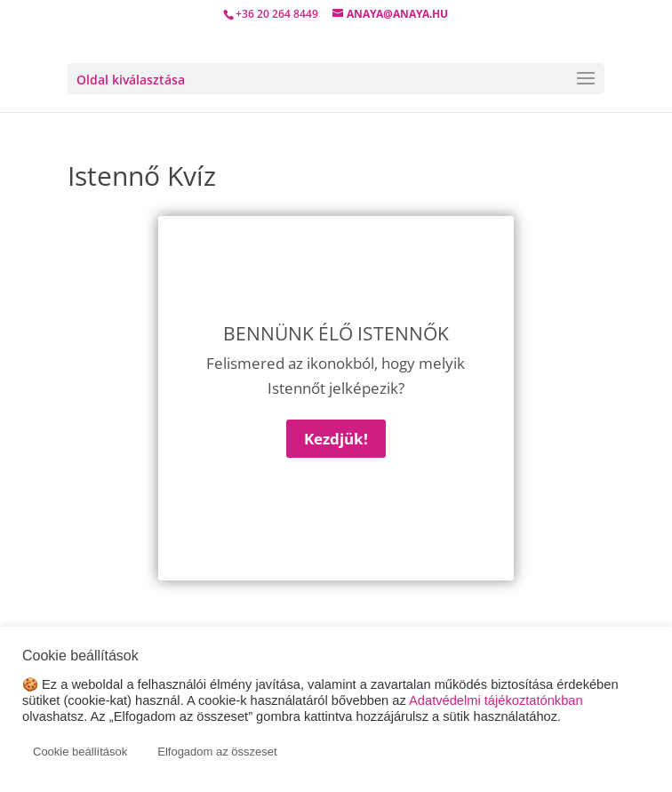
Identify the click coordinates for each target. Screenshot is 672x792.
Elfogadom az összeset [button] (217, 752)
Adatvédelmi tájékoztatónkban (496, 700)
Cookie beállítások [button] (80, 752)
